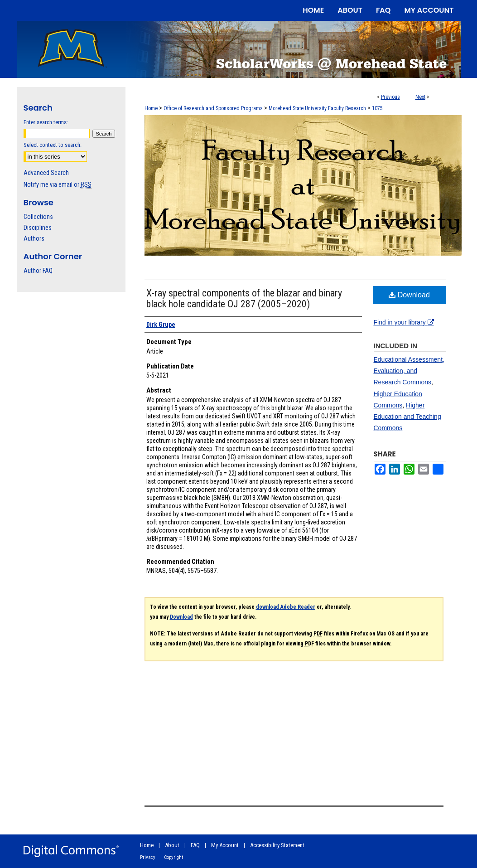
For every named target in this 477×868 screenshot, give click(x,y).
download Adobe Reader (286, 607)
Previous (390, 97)
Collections (38, 217)
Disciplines (38, 228)
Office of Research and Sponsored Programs (213, 108)
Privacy (148, 857)
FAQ (195, 845)
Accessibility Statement (277, 845)
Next (420, 97)
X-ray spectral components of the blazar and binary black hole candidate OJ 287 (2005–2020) (244, 298)
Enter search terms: (46, 122)
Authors (34, 238)
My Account (225, 845)
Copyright (173, 857)
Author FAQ (38, 271)
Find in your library (404, 322)
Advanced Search (46, 173)
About (172, 845)
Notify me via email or (58, 184)
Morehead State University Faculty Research (317, 108)
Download (409, 295)
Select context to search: (53, 145)
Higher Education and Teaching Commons (407, 417)
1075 (377, 108)
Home (151, 108)
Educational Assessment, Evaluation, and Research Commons (409, 371)
